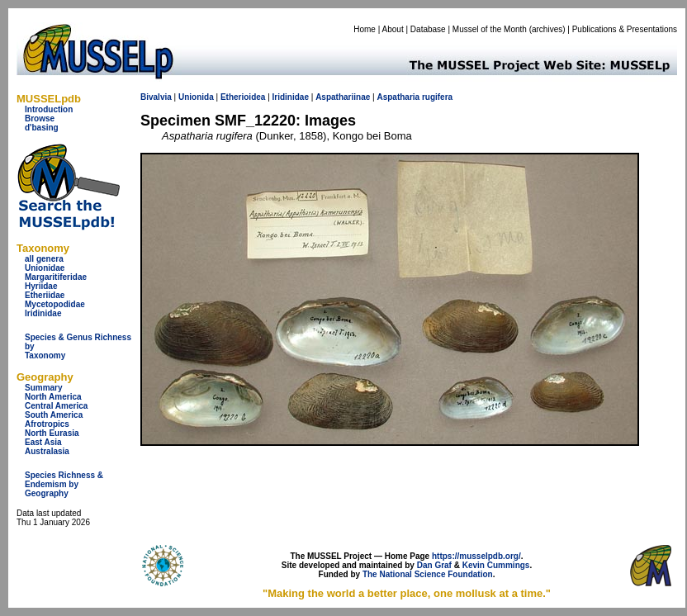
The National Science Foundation (428, 574)
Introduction (49, 109)
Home (365, 29)
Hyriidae (41, 286)
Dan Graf (434, 565)
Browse (40, 118)
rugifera (437, 97)
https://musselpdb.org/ (476, 556)
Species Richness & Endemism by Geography (64, 484)
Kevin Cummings (496, 565)
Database (428, 29)
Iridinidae (43, 313)
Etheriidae (45, 295)
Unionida (196, 97)
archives (547, 29)
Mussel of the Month (490, 29)
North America (53, 397)
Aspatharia (398, 97)
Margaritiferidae (56, 277)
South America (54, 415)
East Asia (43, 442)
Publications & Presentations (625, 29)
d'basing (42, 128)
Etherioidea (243, 97)
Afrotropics (47, 424)
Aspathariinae (343, 97)
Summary (44, 388)
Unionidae (45, 268)
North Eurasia (52, 433)
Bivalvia (156, 97)
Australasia (47, 451)
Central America (56, 406)
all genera (44, 259)
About (393, 29)
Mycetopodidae (55, 304)
